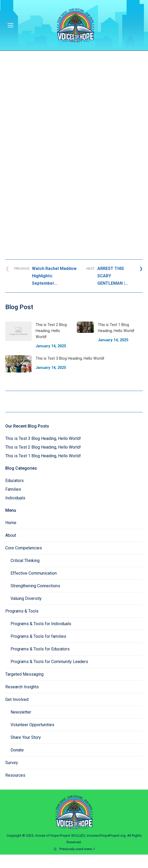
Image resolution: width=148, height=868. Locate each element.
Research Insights (22, 687)
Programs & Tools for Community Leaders (49, 662)
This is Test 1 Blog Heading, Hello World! (43, 456)
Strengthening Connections (35, 586)
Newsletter (21, 712)
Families (13, 489)
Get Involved (17, 699)
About (11, 535)
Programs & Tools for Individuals (41, 624)
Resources (15, 775)
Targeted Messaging (24, 674)
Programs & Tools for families (38, 636)
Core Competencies (24, 548)
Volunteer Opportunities (32, 725)
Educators (15, 481)
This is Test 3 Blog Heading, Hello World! (43, 438)
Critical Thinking (25, 561)
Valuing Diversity (26, 598)
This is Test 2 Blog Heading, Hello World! (43, 447)
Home (11, 523)
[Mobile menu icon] (11, 25)
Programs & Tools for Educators (40, 649)
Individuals (15, 498)
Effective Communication (34, 573)
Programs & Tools (22, 611)
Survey (12, 763)
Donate (17, 750)
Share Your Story (26, 737)
